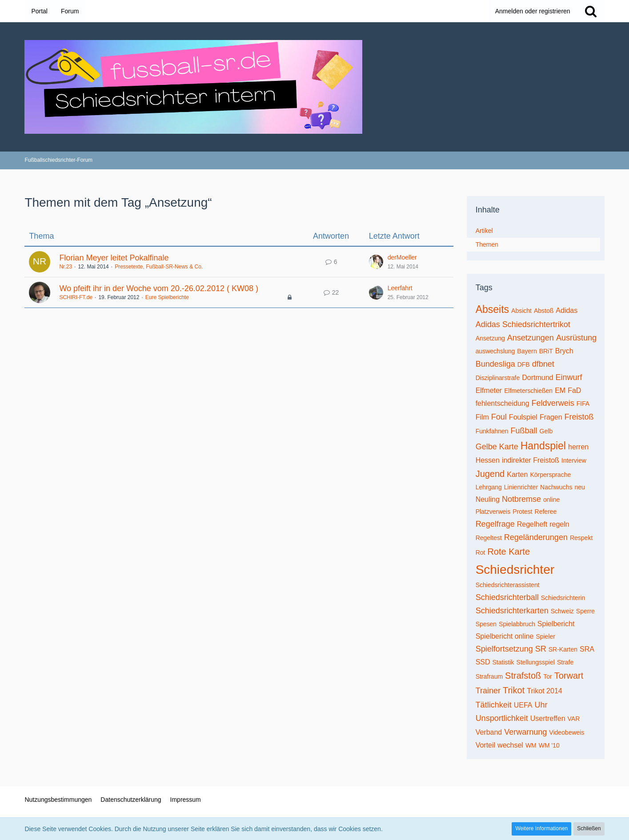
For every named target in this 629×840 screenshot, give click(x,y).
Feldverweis (553, 403)
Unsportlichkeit (502, 718)
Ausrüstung (576, 338)
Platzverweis (493, 512)
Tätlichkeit (494, 705)
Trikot (514, 690)
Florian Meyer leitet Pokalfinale (114, 258)
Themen (487, 244)
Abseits (492, 309)
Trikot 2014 (544, 691)
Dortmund (537, 378)
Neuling (488, 499)
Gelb (546, 431)
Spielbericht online (505, 636)
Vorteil (485, 745)
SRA (587, 649)
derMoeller (402, 257)
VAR (574, 719)
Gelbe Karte (497, 447)
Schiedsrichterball (507, 597)
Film (482, 417)
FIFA (583, 404)
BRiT (546, 351)
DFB (524, 364)
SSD (483, 662)
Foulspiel (523, 417)
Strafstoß (523, 676)
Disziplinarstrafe (498, 378)
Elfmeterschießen (528, 391)
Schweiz (562, 611)
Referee (546, 512)
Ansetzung (490, 338)
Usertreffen (548, 718)
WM (531, 745)
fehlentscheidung (503, 403)
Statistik (503, 662)
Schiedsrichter (515, 570)
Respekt (581, 538)
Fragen (551, 417)
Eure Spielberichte (167, 297)
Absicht (521, 311)
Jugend (490, 474)
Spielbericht (556, 624)
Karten (517, 474)
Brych (564, 351)
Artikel (484, 231)
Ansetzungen (531, 338)
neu (579, 487)
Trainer (488, 691)
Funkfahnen (492, 431)
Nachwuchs (556, 487)
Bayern (527, 351)
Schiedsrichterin (563, 598)
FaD (574, 390)
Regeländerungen (536, 537)
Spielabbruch (517, 624)
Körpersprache (550, 475)
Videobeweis (567, 732)
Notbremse (521, 499)
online (551, 500)
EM (560, 390)
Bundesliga (495, 364)
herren (578, 447)
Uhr (541, 705)
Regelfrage (495, 524)
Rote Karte (509, 552)
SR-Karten (563, 649)
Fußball (524, 431)
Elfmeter (489, 390)
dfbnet (543, 364)
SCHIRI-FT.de (76, 297)
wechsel (510, 745)
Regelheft (532, 524)
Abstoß (544, 311)
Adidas (567, 310)
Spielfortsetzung (504, 649)
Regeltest (489, 538)
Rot (481, 552)
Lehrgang (489, 487)
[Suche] (591, 11)
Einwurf (569, 377)
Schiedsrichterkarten (512, 611)
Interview (574, 460)
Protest (522, 512)
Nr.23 (66, 267)
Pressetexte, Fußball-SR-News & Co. (159, 267)
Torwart (569, 676)
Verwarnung (525, 732)
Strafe (565, 662)
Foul (499, 417)
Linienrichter (521, 487)
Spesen (486, 624)
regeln (559, 524)
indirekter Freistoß (531, 460)
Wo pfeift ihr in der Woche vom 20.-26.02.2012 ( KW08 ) (159, 288)
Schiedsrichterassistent (508, 585)
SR (541, 649)
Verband (489, 732)
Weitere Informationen (541, 828)
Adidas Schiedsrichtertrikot (523, 324)
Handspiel (543, 446)
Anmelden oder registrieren (533, 11)
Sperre (585, 611)
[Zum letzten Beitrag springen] (376, 262)
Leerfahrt (400, 288)
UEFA (523, 705)
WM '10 (549, 745)
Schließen (589, 828)
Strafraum (489, 676)
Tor (547, 676)
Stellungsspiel (536, 662)
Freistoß (579, 417)
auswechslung (495, 351)
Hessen (488, 460)
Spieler (545, 636)
